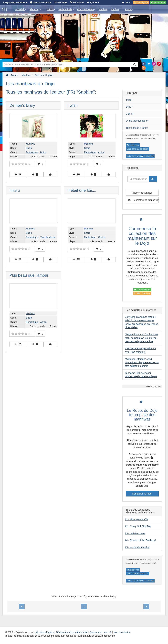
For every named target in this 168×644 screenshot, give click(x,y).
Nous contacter (122, 632)
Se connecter (142, 290)
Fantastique (32, 152)
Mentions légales (45, 632)
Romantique (32, 237)
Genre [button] (130, 114)
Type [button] (129, 100)
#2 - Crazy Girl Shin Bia (138, 526)
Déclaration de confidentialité (72, 632)
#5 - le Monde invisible (137, 547)
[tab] (142, 100)
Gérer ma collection (42, 2)
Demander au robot (142, 494)
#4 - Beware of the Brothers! (140, 540)
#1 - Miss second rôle (137, 519)
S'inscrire (142, 293)
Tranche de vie (48, 237)
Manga (51, 9)
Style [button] (129, 107)
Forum (129, 9)
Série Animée (66, 9)
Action (43, 152)
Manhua (115, 9)
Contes (102, 237)
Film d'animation (86, 9)
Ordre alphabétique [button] (137, 121)
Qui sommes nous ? (101, 632)
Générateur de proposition (146, 200)
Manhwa (103, 9)
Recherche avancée (142, 193)
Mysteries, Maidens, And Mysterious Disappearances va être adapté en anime (142, 362)
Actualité (21, 9)
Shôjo (29, 148)
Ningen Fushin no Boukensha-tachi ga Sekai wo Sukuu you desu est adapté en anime (142, 338)
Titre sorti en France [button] (137, 128)
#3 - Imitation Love (135, 533)
